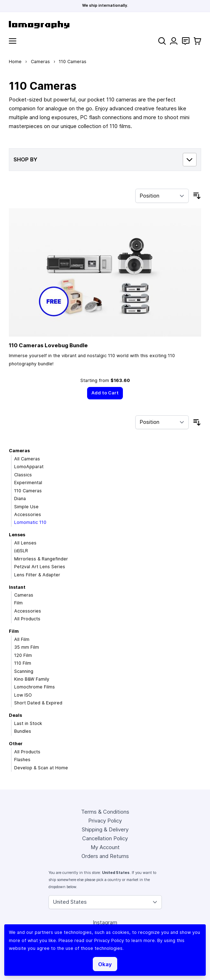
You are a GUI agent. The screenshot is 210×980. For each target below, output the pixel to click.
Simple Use (26, 507)
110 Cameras (28, 491)
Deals (15, 715)
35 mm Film (27, 647)
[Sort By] (162, 196)
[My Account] (174, 41)
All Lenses (25, 543)
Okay (105, 964)
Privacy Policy (105, 821)
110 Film (23, 663)
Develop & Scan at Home (41, 768)
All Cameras (27, 459)
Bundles (23, 731)
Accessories (28, 514)
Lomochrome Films (35, 687)
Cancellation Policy (105, 838)
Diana (20, 499)
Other (16, 744)
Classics (23, 475)
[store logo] (105, 25)
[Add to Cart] (105, 393)
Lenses (17, 535)
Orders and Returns (105, 856)
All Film (22, 639)
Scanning (24, 671)
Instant (17, 587)
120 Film (23, 655)
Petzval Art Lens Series (40, 567)
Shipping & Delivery (105, 829)
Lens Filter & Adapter (37, 575)
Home (15, 62)
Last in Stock (28, 723)
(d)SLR (21, 551)
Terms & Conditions (105, 812)
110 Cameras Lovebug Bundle (48, 345)
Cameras (40, 62)
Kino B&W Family (32, 679)
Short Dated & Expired (38, 703)
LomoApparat (29, 467)
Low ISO (23, 695)
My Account (105, 847)
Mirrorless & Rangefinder (41, 559)
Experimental (28, 483)
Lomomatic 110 (30, 522)
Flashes (22, 760)
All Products (27, 619)
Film (18, 603)
